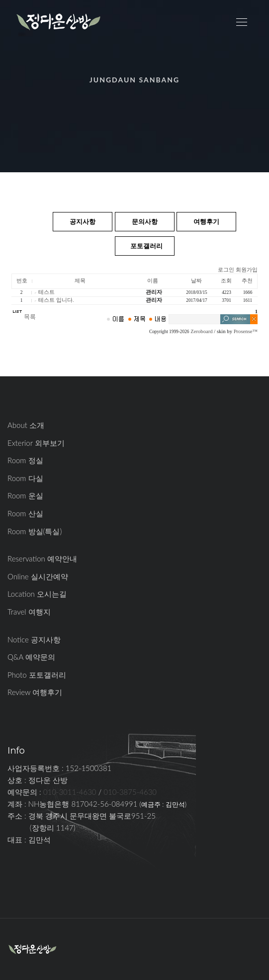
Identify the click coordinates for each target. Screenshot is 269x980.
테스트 (46, 292)
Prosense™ (246, 331)
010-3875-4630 (130, 792)
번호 (22, 281)
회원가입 (247, 270)
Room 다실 (25, 478)
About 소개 (26, 425)
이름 (153, 281)
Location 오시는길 (37, 594)
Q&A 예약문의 (31, 657)
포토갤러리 (146, 246)
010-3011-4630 (70, 792)
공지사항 (83, 221)
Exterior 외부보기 (36, 443)
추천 (247, 281)
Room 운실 (25, 495)
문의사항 (145, 221)
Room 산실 (25, 513)
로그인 (226, 270)
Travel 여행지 (29, 612)
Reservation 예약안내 (42, 559)
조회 (226, 281)
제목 (80, 281)
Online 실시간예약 (38, 576)
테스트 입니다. (56, 300)
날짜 (196, 281)
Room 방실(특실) (35, 531)
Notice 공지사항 (34, 639)
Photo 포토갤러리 (37, 675)
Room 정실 (25, 460)
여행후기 (206, 221)
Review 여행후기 (35, 692)
